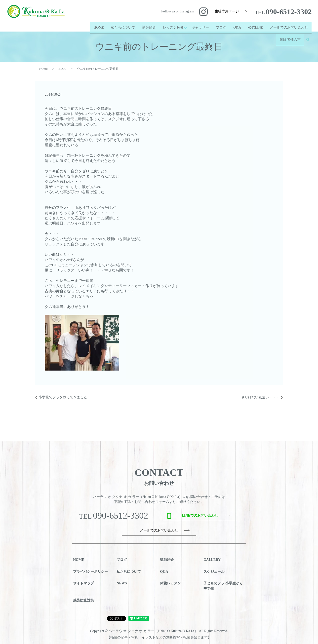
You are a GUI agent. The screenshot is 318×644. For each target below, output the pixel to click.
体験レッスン (170, 583)
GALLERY (212, 560)
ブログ (221, 25)
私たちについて (120, 25)
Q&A (237, 25)
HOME (96, 25)
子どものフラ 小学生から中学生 (223, 586)
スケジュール (214, 572)
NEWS (122, 583)
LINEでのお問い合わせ (200, 515)
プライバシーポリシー (90, 572)
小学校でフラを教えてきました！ (65, 397)
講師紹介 (146, 25)
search (308, 33)
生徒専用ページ (227, 11)
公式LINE (256, 25)
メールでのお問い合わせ (289, 25)
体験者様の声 (290, 33)
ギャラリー (200, 25)
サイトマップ (83, 583)
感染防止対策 (83, 600)
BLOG (62, 69)
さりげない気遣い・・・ (260, 397)
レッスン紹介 (171, 25)
